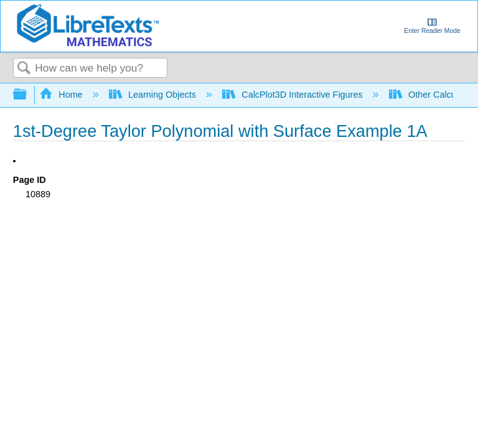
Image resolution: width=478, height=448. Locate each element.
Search (24, 69)
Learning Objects (154, 95)
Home (62, 95)
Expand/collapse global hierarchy (28, 95)
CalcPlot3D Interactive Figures (294, 95)
